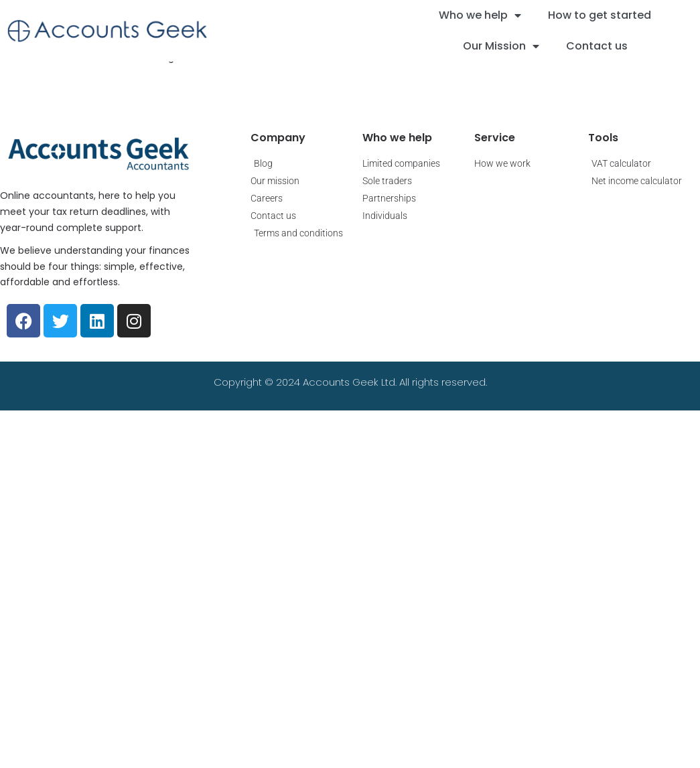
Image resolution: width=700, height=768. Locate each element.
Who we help (480, 15)
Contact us (597, 46)
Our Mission (501, 46)
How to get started (600, 15)
